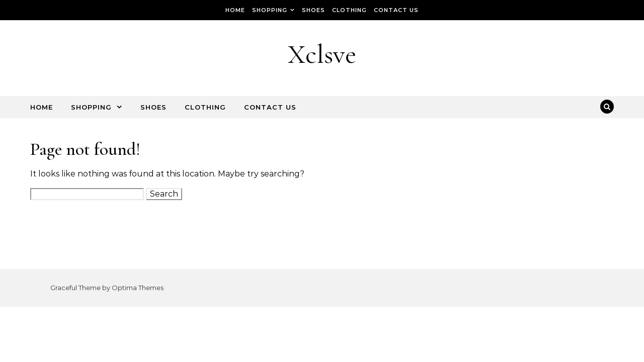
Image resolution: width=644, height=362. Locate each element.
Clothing (349, 10)
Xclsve (322, 54)
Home (235, 10)
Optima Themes (138, 288)
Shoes (313, 10)
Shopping (270, 10)
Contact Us (396, 10)
